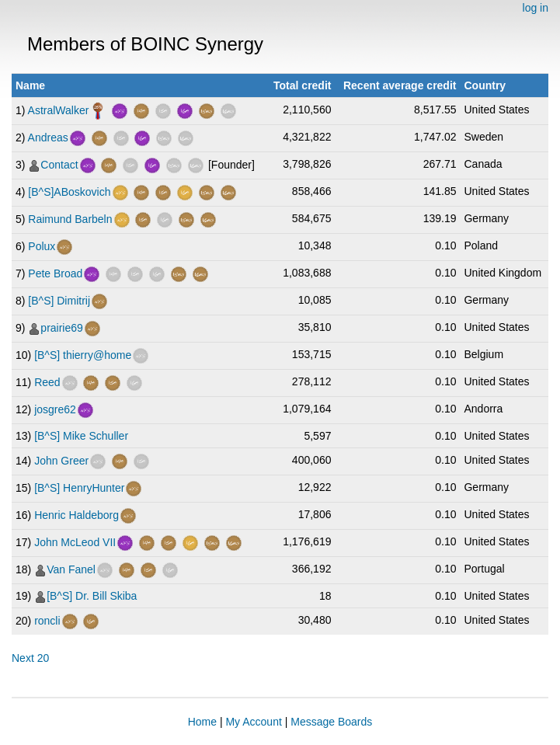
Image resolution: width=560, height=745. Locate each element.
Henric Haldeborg (77, 515)
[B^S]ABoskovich (69, 192)
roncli (47, 621)
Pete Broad (55, 273)
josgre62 (55, 409)
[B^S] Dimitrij (59, 301)
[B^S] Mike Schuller (81, 436)
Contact (59, 165)
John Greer (61, 461)
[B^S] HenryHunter (79, 488)
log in (536, 8)
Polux (42, 246)
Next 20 (30, 658)
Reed (47, 382)
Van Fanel (71, 569)
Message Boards (331, 722)
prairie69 (61, 328)
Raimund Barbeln (70, 219)
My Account (253, 722)
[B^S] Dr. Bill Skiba (92, 596)
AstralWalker (59, 110)
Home (202, 722)
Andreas (48, 138)
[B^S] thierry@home (83, 355)
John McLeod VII (75, 542)
